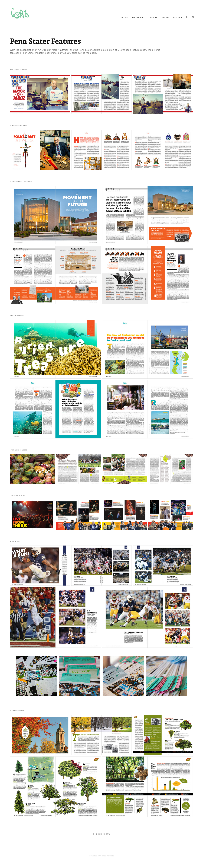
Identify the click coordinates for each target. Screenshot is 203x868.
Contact (178, 17)
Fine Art (154, 17)
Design (125, 17)
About (166, 17)
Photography (139, 17)
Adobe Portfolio (107, 856)
